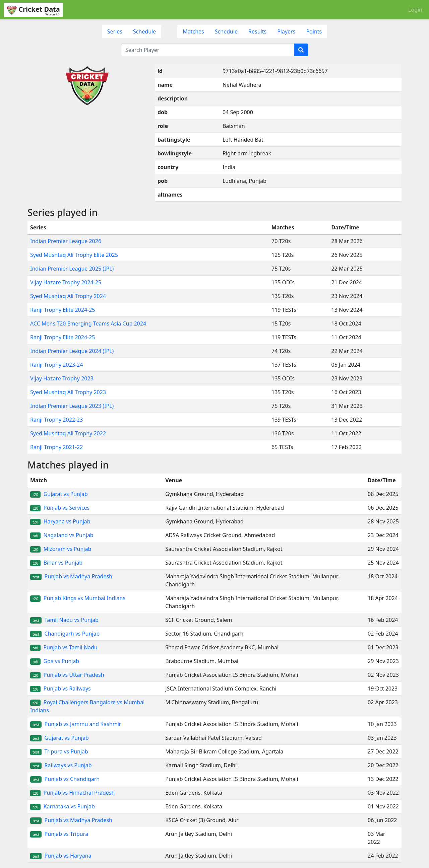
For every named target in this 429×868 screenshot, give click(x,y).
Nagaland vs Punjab (62, 535)
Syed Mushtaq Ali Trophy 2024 (68, 296)
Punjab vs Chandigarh (65, 779)
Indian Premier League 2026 (66, 241)
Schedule (144, 31)
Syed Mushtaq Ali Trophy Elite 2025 (74, 255)
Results (257, 31)
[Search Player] (208, 50)
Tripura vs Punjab (59, 751)
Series (115, 31)
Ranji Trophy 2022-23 (56, 420)
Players (286, 31)
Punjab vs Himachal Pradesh (72, 793)
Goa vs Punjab (55, 661)
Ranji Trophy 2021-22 (56, 447)
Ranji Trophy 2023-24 (56, 365)
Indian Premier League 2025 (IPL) (72, 269)
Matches (193, 31)
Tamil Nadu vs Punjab (64, 620)
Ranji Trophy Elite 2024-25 (63, 310)
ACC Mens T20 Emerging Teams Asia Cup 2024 (88, 323)
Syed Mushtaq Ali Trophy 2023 (68, 392)
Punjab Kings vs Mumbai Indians (78, 598)
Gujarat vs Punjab (59, 494)
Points (314, 31)
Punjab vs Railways (60, 689)
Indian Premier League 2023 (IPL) (72, 406)
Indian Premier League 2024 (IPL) (72, 351)
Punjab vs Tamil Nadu (64, 647)
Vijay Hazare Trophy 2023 (62, 378)
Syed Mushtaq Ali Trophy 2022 (68, 433)
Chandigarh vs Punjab (65, 634)
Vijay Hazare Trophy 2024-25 (66, 282)
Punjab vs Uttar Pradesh (67, 675)
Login (415, 10)
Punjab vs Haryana (61, 856)
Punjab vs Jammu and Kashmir (76, 724)
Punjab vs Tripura (59, 834)
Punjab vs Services (60, 508)
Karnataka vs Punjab (63, 806)
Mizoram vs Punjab (61, 549)
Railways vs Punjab (61, 765)
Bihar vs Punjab (56, 563)
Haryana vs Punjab (60, 521)
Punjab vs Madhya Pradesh (71, 576)
